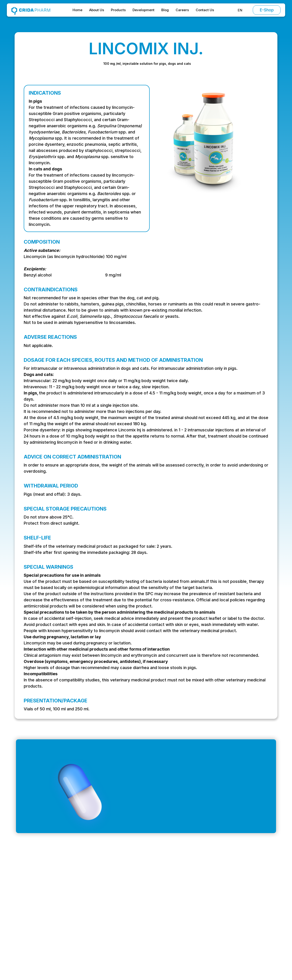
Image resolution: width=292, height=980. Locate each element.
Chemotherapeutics (195, 908)
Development (143, 10)
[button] (240, 10)
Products (118, 10)
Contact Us (205, 10)
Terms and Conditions (245, 899)
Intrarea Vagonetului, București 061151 (52, 918)
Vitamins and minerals (197, 926)
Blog (165, 10)
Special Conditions (242, 908)
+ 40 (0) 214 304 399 (38, 927)
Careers (182, 10)
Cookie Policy (238, 926)
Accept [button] (231, 962)
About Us (97, 10)
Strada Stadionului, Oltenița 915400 (50, 936)
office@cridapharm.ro (38, 908)
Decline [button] (196, 962)
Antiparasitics (190, 917)
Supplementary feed (196, 935)
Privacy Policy (238, 917)
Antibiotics (187, 899)
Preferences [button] (165, 962)
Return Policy (237, 935)
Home (77, 10)
